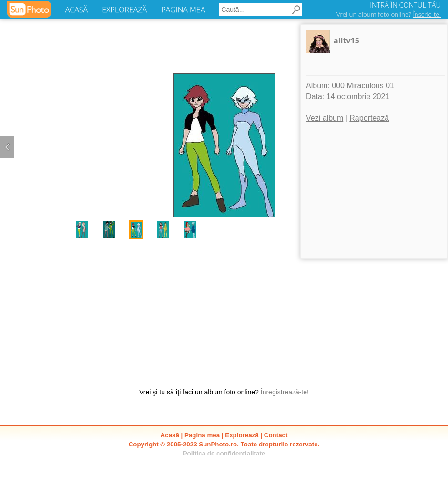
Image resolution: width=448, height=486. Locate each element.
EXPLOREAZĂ (124, 10)
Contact (276, 435)
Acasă (170, 435)
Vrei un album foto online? (389, 14)
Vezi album (325, 118)
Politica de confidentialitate (224, 453)
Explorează (242, 435)
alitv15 (346, 41)
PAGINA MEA (183, 10)
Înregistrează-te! (285, 392)
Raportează (369, 118)
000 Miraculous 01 (363, 86)
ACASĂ (76, 10)
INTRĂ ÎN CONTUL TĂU (405, 5)
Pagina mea (202, 435)
